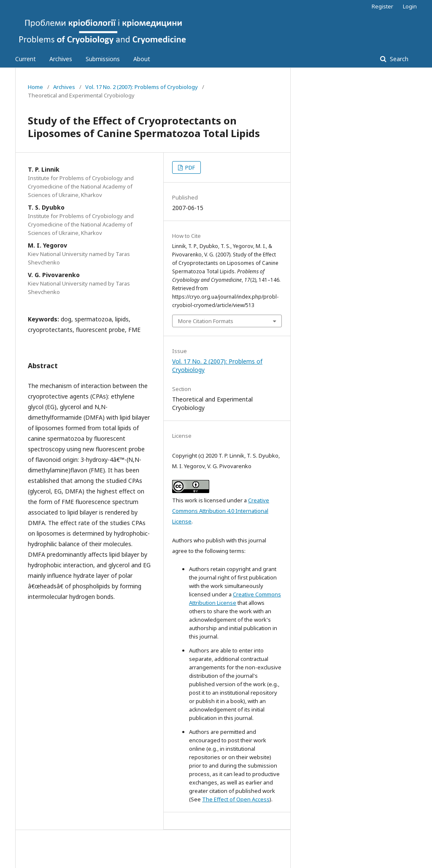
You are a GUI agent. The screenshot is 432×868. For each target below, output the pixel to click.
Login (410, 6)
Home (35, 87)
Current (26, 59)
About (142, 59)
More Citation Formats (206, 321)
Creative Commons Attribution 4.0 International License (221, 511)
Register (382, 6)
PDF (189, 167)
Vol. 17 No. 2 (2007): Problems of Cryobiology (142, 87)
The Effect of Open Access (236, 799)
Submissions (103, 59)
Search (398, 59)
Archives (61, 59)
